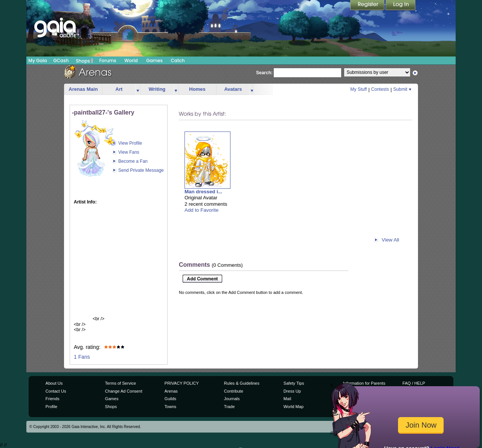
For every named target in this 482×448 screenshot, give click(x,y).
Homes (197, 89)
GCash (61, 60)
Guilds (170, 399)
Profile (51, 407)
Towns (170, 407)
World (131, 60)
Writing (157, 89)
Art (119, 89)
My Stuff (358, 89)
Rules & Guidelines (242, 383)
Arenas (171, 391)
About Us (54, 383)
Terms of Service (120, 383)
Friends (53, 399)
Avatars (233, 89)
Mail (287, 399)
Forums (108, 60)
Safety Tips (294, 383)
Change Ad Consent (124, 391)
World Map (294, 407)
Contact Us (56, 391)
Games (154, 60)
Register (368, 6)
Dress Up (292, 391)
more (138, 89)
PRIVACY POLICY (182, 383)
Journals (232, 399)
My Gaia (37, 60)
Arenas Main (83, 89)
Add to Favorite (201, 210)
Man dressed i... (203, 192)
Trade (229, 407)
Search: (264, 73)
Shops (85, 61)
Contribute (234, 391)
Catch (178, 60)
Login (401, 6)
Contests (380, 89)
